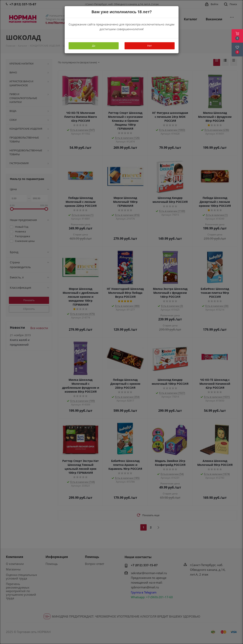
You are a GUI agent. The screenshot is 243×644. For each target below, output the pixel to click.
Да (94, 46)
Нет (149, 46)
